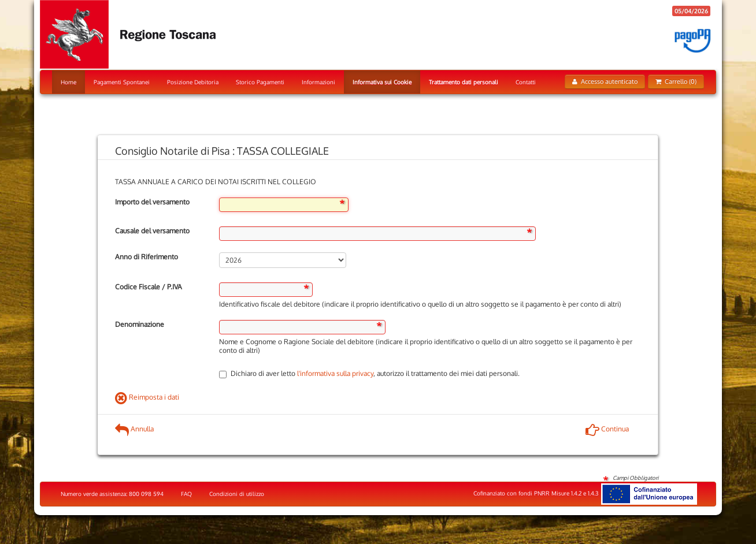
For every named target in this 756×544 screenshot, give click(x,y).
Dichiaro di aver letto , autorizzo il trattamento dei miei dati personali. (369, 373)
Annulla (134, 429)
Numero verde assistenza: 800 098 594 (112, 494)
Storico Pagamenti (260, 82)
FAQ (186, 494)
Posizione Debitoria (193, 82)
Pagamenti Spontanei (122, 82)
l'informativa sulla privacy (335, 373)
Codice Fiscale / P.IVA (149, 287)
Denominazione (140, 324)
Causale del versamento (152, 231)
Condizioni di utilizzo (237, 494)
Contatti (526, 82)
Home (68, 82)
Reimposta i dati (147, 397)
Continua (607, 429)
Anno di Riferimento (147, 257)
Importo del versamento (152, 202)
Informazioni (318, 82)
